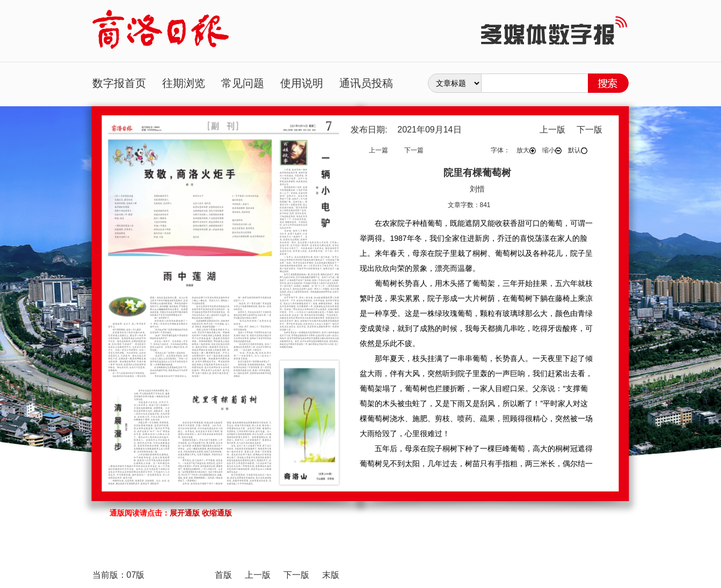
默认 (578, 150)
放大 (526, 150)
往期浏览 (184, 83)
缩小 (552, 150)
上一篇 (378, 150)
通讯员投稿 (366, 83)
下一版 (589, 130)
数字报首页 (119, 83)
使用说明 (302, 83)
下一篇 (414, 150)
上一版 (552, 130)
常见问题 (243, 83)
